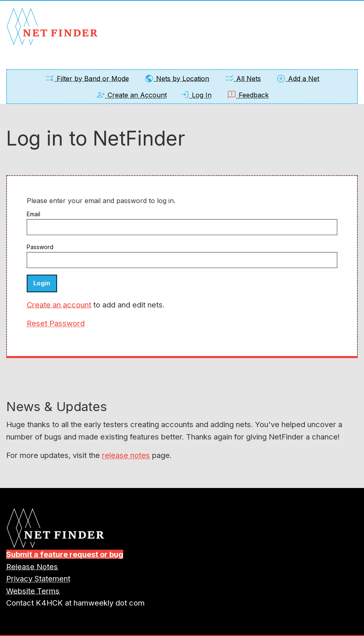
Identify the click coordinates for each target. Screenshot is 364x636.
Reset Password (56, 323)
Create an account (59, 305)
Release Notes (32, 567)
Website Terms (33, 591)
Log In (196, 95)
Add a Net (298, 79)
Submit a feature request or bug (65, 554)
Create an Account (131, 95)
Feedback (248, 95)
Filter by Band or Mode (87, 79)
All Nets (243, 79)
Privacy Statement (38, 578)
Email (33, 214)
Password (40, 247)
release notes (126, 455)
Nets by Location (177, 79)
